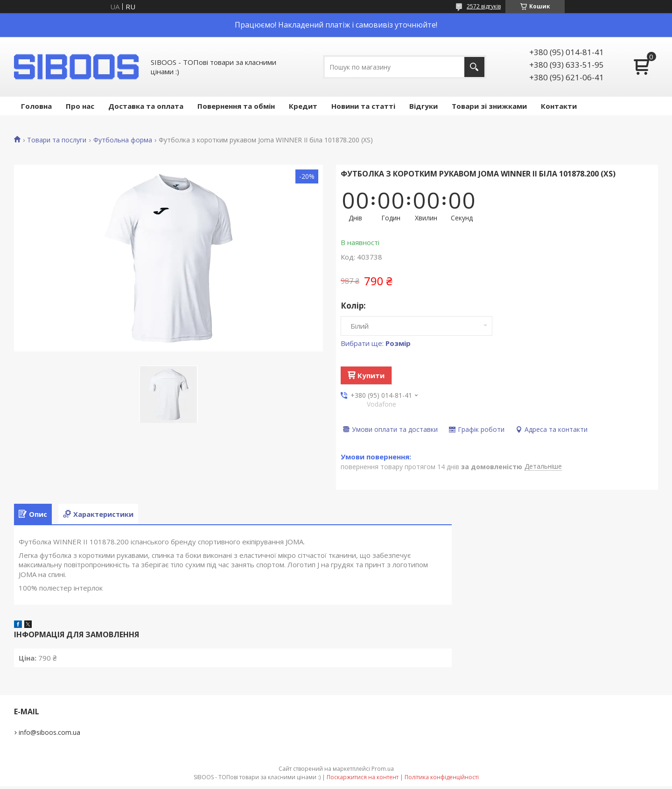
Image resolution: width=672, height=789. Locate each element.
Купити (371, 375)
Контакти (559, 106)
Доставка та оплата (146, 106)
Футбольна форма (123, 140)
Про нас (80, 106)
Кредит (303, 106)
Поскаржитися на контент (363, 780)
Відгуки (423, 106)
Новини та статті (363, 106)
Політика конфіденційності (442, 780)
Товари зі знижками (489, 106)
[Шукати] (474, 67)
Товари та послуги (57, 140)
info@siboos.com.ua (49, 735)
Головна (36, 106)
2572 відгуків (484, 6)
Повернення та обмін (236, 106)
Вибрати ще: (376, 343)
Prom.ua (383, 771)
